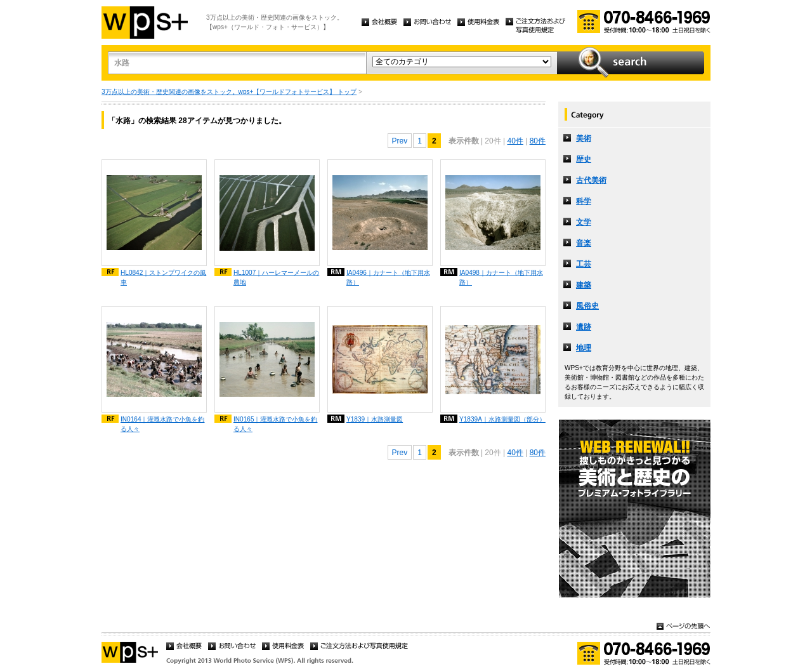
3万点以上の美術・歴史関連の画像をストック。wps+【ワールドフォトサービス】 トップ (229, 92)
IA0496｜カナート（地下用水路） (388, 277)
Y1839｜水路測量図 (375, 419)
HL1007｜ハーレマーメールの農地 (276, 277)
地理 (584, 348)
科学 (584, 201)
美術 (584, 138)
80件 (538, 141)
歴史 (584, 159)
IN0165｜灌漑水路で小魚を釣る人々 (276, 424)
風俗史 (587, 306)
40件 (515, 141)
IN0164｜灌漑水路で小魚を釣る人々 (163, 424)
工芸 (584, 264)
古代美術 (591, 180)
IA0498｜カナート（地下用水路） (501, 277)
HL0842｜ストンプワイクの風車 (163, 277)
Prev (400, 141)
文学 (584, 222)
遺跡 (584, 327)
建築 (584, 285)
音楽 (584, 243)
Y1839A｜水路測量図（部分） (502, 419)
